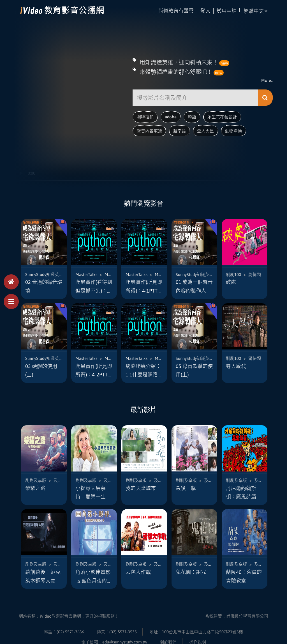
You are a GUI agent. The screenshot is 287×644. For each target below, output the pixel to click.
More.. (267, 79)
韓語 (192, 115)
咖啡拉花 (145, 115)
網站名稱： (69, 609)
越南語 (180, 129)
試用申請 (226, 11)
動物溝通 (233, 129)
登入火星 (205, 129)
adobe (171, 115)
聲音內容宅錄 (149, 129)
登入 (205, 11)
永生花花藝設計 (222, 115)
